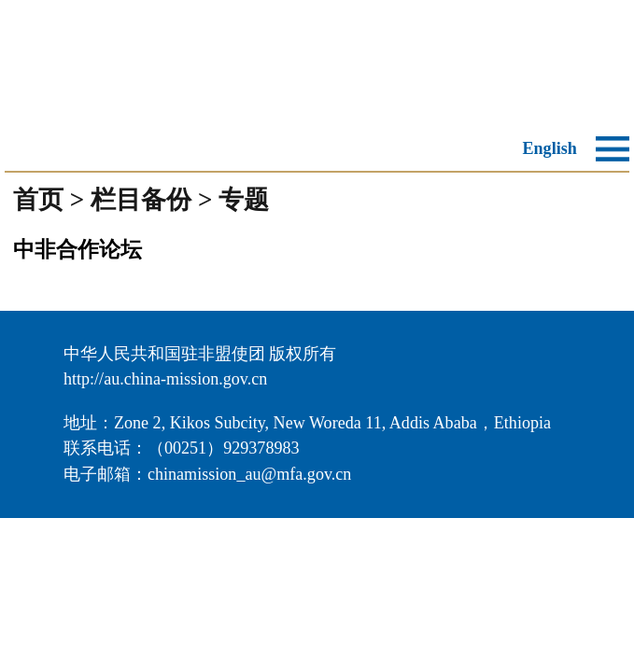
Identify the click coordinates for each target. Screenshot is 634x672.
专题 (244, 200)
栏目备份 (141, 200)
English (549, 148)
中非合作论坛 (77, 250)
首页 (38, 200)
